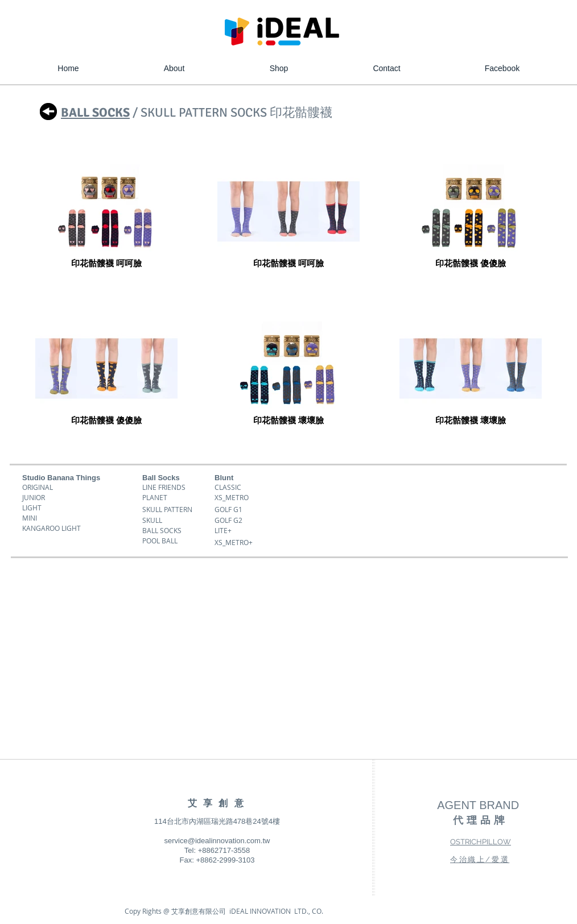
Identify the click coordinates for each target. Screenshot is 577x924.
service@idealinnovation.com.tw (217, 841)
